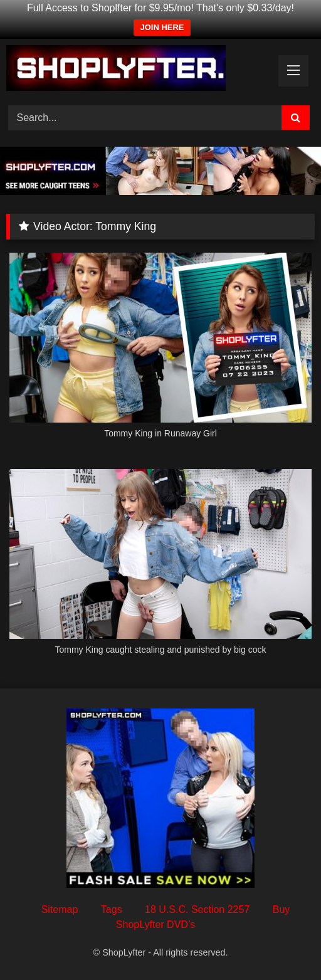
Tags (112, 909)
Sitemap (60, 909)
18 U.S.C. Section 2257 (197, 909)
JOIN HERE (162, 27)
